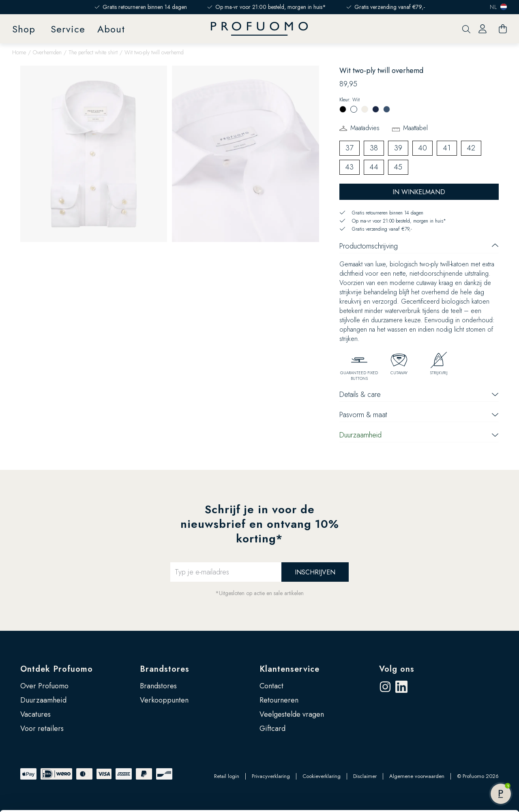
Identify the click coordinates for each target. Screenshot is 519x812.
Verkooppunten (164, 700)
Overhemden (47, 52)
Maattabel (415, 128)
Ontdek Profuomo (57, 669)
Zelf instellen (452, 756)
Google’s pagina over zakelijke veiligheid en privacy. (205, 776)
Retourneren (279, 700)
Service (68, 29)
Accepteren (451, 729)
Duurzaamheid (43, 700)
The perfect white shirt (93, 52)
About (111, 29)
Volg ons (397, 669)
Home (19, 52)
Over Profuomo (44, 686)
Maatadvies (365, 128)
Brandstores (165, 669)
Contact (271, 686)
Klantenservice (290, 669)
